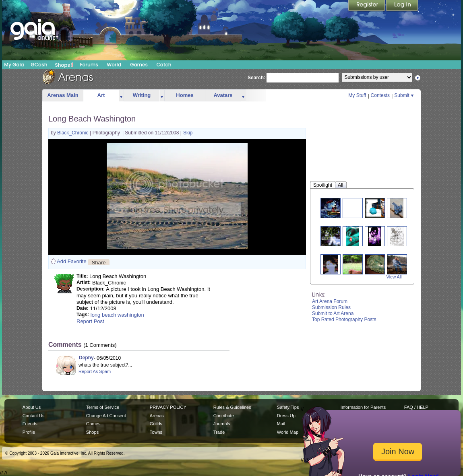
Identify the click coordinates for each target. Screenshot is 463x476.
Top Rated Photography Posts (344, 319)
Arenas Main (63, 95)
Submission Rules (331, 307)
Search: (256, 78)
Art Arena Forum (330, 301)
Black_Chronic (73, 133)
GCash (39, 65)
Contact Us (34, 416)
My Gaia (14, 65)
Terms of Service (103, 407)
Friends (30, 424)
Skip (188, 133)
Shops (64, 65)
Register (367, 6)
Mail (281, 424)
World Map (288, 432)
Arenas (157, 416)
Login (402, 6)
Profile (29, 432)
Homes (185, 95)
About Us (32, 407)
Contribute (224, 416)
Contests (380, 95)
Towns (156, 432)
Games (139, 65)
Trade (219, 432)
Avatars (223, 95)
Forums (89, 65)
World (114, 65)
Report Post (90, 321)
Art (101, 95)
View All (394, 277)
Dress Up (286, 416)
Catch (164, 65)
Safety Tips (288, 407)
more (121, 96)
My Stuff (357, 95)
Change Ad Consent (106, 416)
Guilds (156, 424)
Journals (222, 424)
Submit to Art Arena (333, 313)
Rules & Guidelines (232, 407)
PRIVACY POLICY (168, 407)
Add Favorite (72, 261)
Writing (142, 95)
